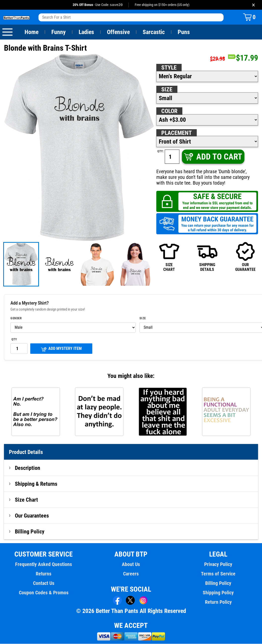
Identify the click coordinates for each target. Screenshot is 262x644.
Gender (16, 319)
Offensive (118, 32)
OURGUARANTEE (245, 257)
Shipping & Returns (36, 484)
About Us (131, 564)
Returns (44, 574)
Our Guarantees (32, 516)
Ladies (86, 32)
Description (28, 468)
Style (169, 68)
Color (170, 111)
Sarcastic (154, 32)
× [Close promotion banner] (253, 5)
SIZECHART (169, 257)
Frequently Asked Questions (44, 564)
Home (32, 32)
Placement (176, 133)
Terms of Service (218, 574)
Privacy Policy (218, 564)
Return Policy (218, 602)
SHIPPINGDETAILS (207, 257)
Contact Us (44, 583)
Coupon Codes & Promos (44, 593)
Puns (184, 32)
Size (167, 90)
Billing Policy (30, 532)
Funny (58, 32)
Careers (131, 574)
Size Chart (26, 500)
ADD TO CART (213, 157)
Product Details (26, 452)
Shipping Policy (218, 593)
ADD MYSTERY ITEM (61, 349)
